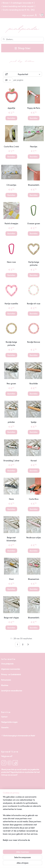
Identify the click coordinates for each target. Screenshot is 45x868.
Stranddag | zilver (11, 460)
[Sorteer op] (22, 74)
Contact (4, 717)
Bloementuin (34, 579)
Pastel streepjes (11, 223)
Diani (11, 579)
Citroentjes (11, 185)
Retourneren (6, 680)
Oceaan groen (34, 223)
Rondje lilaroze (34, 342)
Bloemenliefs (34, 185)
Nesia (11, 499)
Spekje (34, 422)
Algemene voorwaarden (11, 669)
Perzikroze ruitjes (34, 537)
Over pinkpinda (7, 664)
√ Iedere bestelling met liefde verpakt (17, 6)
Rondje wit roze (34, 303)
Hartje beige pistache (34, 263)
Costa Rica (34, 499)
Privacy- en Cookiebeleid (11, 674)
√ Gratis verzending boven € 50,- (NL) (18, 10)
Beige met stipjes (11, 617)
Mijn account (30, 15)
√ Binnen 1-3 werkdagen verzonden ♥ (17, 3)
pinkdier (11, 422)
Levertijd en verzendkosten (12, 691)
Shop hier (23, 48)
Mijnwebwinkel (26, 864)
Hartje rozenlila (11, 303)
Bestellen (11, 118)
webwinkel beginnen (36, 860)
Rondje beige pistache (11, 344)
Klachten (5, 685)
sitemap (22, 860)
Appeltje (11, 108)
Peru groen (11, 384)
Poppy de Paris (34, 108)
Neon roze (11, 262)
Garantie (5, 727)
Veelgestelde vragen (9, 722)
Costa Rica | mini (11, 146)
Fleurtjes (34, 146)
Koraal (34, 460)
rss (27, 860)
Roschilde (34, 384)
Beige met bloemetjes (11, 539)
